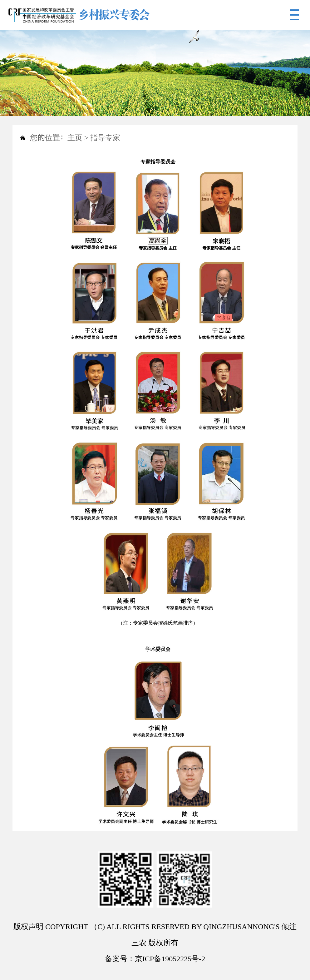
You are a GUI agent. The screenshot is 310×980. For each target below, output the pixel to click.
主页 (75, 138)
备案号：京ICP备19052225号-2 (155, 959)
